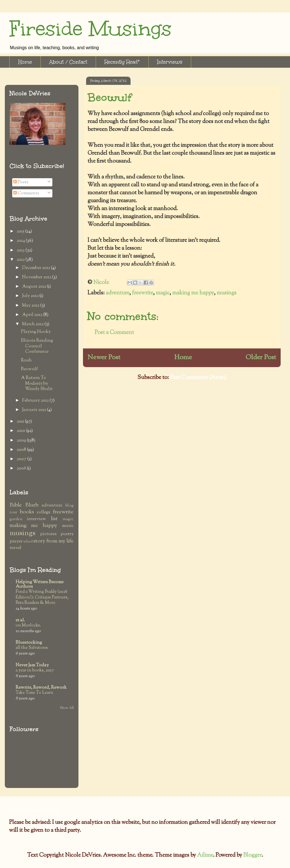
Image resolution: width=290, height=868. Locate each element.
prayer (16, 541)
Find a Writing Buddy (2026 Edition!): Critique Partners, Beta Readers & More (42, 597)
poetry (67, 534)
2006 (22, 469)
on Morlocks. (28, 625)
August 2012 (35, 287)
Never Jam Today (32, 665)
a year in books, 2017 (35, 670)
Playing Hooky (36, 332)
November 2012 (37, 277)
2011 (21, 422)
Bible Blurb (24, 505)
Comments (26, 193)
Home (25, 62)
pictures (48, 534)
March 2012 (33, 324)
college (44, 512)
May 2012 (31, 306)
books (27, 512)
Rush (26, 360)
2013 (21, 250)
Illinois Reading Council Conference (37, 346)
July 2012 (31, 296)
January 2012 (35, 410)
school (28, 542)
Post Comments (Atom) (198, 378)
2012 (21, 260)
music (68, 526)
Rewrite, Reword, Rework (41, 688)
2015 (21, 231)
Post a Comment (114, 333)
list (54, 519)
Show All (67, 708)
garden (16, 519)
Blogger (252, 855)
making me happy (193, 293)
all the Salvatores (32, 648)
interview (37, 519)
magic (163, 293)
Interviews (170, 62)
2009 (22, 441)
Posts (21, 182)
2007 (22, 459)
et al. (20, 620)
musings (227, 293)
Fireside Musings (90, 29)
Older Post (261, 357)
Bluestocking (29, 643)
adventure (117, 293)
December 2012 (37, 268)
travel (15, 548)
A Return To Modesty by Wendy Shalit (37, 383)
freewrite (142, 293)
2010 (21, 431)
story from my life (54, 541)
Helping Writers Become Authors (40, 584)
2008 (22, 450)
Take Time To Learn (34, 693)
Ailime (205, 855)
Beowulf (29, 369)
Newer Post (104, 357)
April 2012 (33, 315)
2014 (21, 241)
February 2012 (36, 401)
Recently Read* (122, 62)
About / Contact (68, 62)
